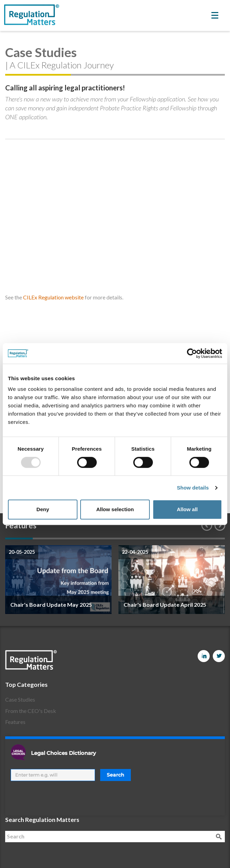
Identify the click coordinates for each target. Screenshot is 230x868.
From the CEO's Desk (31, 711)
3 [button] (74, 539)
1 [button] (19, 539)
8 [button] (211, 539)
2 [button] (46, 539)
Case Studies (20, 699)
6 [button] (156, 539)
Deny (43, 509)
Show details (193, 488)
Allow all (187, 509)
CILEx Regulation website (53, 297)
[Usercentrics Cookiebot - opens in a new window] (192, 353)
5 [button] (129, 539)
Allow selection (115, 509)
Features (15, 722)
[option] (58, 580)
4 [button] (101, 539)
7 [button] (184, 539)
